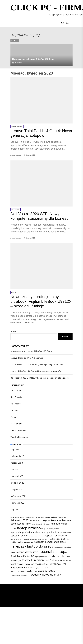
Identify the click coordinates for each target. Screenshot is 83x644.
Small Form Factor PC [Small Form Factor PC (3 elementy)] (22, 556)
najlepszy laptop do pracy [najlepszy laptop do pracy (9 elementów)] (32, 546)
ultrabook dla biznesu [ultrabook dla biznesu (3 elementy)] (22, 568)
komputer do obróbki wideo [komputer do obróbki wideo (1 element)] (41, 524)
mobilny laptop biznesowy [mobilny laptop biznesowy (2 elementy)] (22, 542)
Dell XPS (14, 410)
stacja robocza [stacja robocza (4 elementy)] (61, 556)
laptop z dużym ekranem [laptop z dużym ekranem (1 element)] (36, 536)
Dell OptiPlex (16, 390)
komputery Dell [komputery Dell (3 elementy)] (59, 524)
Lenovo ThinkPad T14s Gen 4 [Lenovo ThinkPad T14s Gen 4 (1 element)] (39, 539)
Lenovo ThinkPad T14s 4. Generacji (27, 358)
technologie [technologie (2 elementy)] (16, 560)
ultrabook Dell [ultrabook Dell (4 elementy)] (58, 564)
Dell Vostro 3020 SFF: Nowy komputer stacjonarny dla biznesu (39, 378)
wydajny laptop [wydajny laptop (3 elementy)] (46, 571)
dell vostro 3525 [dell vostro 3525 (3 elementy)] (19, 520)
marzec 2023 (17, 463)
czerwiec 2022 (17, 503)
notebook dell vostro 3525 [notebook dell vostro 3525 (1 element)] (63, 547)
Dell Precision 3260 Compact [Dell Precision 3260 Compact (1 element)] (35, 518)
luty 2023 (15, 469)
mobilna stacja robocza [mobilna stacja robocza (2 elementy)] (60, 539)
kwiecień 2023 (17, 456)
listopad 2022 (17, 489)
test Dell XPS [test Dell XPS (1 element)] (67, 561)
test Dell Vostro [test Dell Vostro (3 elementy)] (53, 560)
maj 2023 (15, 449)
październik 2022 (18, 496)
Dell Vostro (16, 210)
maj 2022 (15, 509)
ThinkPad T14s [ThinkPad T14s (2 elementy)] (42, 564)
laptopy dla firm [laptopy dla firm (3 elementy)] (50, 532)
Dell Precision (17, 397)
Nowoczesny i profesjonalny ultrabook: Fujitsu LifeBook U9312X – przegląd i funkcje (41, 301)
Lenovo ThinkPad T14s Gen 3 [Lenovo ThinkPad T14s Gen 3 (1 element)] (20, 539)
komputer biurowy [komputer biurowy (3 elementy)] (61, 520)
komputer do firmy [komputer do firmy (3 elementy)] (21, 524)
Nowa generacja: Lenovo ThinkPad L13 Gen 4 (33, 59)
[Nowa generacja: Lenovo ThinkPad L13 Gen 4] (41, 55)
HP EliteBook (16, 424)
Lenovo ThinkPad (17, 127)
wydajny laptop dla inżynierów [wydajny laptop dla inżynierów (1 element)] (20, 575)
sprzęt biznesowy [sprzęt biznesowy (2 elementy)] (43, 556)
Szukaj (13, 331)
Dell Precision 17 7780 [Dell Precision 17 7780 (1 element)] (17, 518)
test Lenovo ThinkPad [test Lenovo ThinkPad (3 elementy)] (22, 564)
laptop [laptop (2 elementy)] (13, 529)
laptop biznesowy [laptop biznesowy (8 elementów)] (31, 528)
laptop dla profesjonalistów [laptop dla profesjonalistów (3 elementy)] (25, 532)
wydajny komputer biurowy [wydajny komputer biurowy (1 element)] (44, 568)
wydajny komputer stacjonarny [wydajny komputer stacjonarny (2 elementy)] (24, 571)
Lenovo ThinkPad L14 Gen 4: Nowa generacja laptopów (36, 371)
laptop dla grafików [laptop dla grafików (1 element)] (53, 529)
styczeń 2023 (17, 476)
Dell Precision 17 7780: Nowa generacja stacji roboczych (37, 365)
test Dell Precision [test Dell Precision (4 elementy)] (33, 560)
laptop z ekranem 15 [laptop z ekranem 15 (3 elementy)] (56, 536)
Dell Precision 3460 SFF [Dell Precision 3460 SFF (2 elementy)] (56, 517)
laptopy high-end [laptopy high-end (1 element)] (66, 533)
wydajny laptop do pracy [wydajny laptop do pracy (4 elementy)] (46, 575)
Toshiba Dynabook (19, 437)
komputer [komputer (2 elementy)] (46, 520)
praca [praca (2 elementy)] (13, 552)
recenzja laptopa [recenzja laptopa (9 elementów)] (53, 552)
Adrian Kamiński (16, 155)
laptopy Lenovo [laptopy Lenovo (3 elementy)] (19, 536)
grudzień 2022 (17, 483)
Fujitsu (14, 292)
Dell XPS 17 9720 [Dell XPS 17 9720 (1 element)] (35, 521)
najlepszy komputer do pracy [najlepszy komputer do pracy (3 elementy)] (50, 542)
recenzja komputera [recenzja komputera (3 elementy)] (27, 552)
